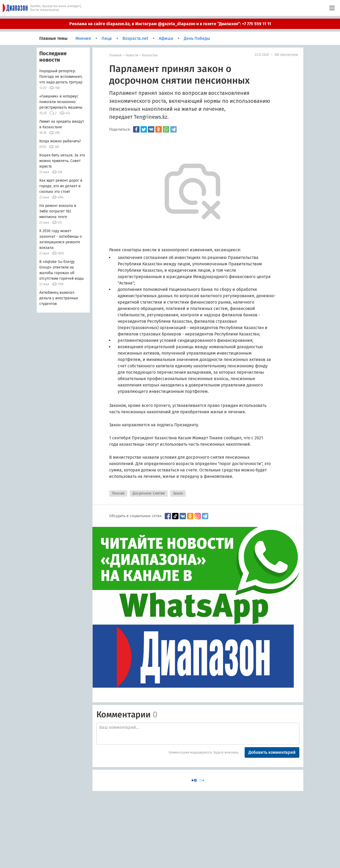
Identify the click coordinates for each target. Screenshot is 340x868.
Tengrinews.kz (151, 117)
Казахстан (150, 55)
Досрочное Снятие (149, 493)
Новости (132, 55)
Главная (115, 55)
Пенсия (118, 493)
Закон (178, 493)
